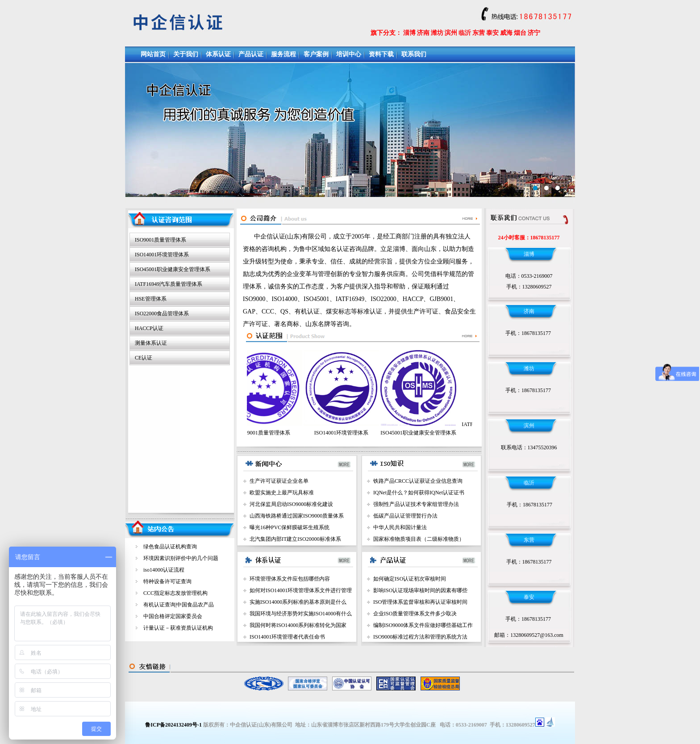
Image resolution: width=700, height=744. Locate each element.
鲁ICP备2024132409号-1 (173, 725)
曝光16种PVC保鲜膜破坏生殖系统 (290, 527)
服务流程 (283, 54)
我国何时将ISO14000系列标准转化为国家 (298, 625)
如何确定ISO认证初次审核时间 (410, 579)
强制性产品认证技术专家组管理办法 (416, 504)
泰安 (492, 33)
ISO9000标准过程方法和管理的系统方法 (420, 637)
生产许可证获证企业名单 (279, 481)
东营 (479, 33)
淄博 (409, 33)
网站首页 (153, 54)
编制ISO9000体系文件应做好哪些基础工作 (423, 625)
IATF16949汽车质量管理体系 (169, 284)
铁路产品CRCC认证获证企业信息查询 (418, 481)
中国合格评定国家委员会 (173, 616)
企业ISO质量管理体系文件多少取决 (415, 614)
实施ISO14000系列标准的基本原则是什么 (298, 602)
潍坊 (437, 33)
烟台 (520, 33)
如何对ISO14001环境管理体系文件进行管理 (301, 590)
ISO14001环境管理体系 (162, 255)
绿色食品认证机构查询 (170, 547)
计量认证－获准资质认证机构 (178, 628)
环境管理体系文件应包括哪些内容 (290, 579)
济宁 (534, 33)
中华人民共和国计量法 (400, 527)
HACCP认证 (149, 328)
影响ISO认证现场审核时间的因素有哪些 (420, 590)
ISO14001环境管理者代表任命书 (287, 637)
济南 (423, 33)
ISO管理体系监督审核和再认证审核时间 (420, 602)
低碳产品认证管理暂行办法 (405, 516)
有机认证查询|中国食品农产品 (179, 605)
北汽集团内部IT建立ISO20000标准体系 (295, 539)
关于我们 (186, 54)
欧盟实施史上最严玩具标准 (282, 493)
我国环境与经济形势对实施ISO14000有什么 (301, 614)
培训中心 (349, 54)
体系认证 (218, 54)
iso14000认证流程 (164, 570)
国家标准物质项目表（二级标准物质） (419, 539)
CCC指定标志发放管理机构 (175, 593)
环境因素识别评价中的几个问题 (181, 558)
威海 (506, 33)
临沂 (465, 33)
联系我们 (414, 54)
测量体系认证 (151, 343)
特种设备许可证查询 (167, 581)
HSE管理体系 (151, 299)
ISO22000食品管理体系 (162, 313)
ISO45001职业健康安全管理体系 (173, 269)
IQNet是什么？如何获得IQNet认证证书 (419, 493)
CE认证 (144, 358)
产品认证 (251, 54)
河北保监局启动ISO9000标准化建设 (291, 504)
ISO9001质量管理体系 (160, 240)
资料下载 (381, 54)
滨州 (451, 33)
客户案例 (316, 54)
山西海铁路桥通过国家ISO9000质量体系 (297, 516)
